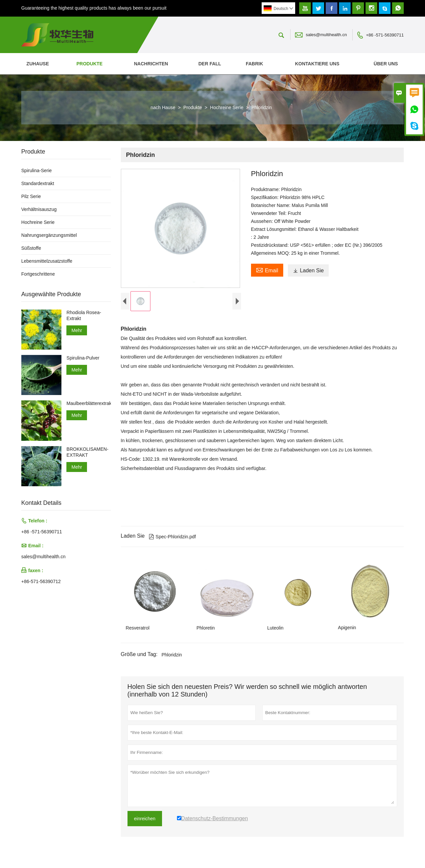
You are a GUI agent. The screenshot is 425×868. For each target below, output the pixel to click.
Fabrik (254, 64)
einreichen (145, 820)
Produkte (89, 64)
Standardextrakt (38, 183)
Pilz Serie (31, 196)
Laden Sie (308, 270)
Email (267, 270)
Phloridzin (171, 656)
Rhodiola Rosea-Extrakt (84, 315)
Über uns (386, 64)
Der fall (210, 64)
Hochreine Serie (227, 107)
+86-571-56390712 (41, 581)
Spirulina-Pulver (83, 358)
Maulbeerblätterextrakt (88, 403)
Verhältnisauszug (39, 209)
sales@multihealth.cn (326, 35)
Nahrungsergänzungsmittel (49, 235)
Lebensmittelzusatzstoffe (47, 261)
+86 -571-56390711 (385, 35)
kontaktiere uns (317, 64)
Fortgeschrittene (38, 274)
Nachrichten (151, 64)
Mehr (77, 330)
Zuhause (38, 64)
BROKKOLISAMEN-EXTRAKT (87, 452)
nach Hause (163, 107)
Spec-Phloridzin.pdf (172, 538)
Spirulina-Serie (37, 170)
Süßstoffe (31, 248)
